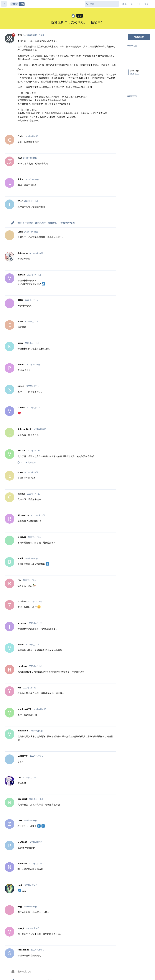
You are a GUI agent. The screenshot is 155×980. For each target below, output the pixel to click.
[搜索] (102, 4)
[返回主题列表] (4, 4)
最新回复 (132, 96)
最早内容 (132, 46)
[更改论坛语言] (127, 4)
